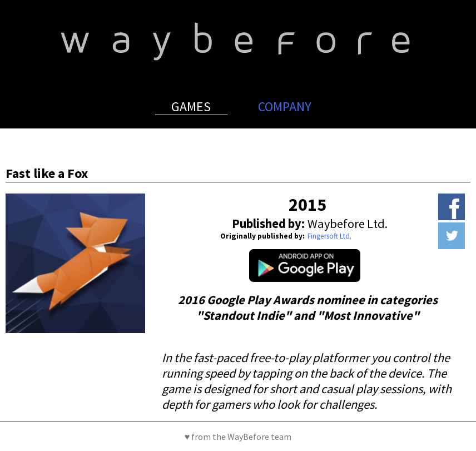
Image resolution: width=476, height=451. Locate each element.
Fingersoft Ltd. (329, 236)
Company (285, 106)
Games (191, 106)
